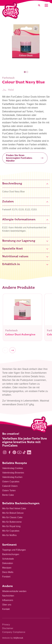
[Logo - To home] (39, 425)
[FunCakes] (11, 11)
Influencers (8, 600)
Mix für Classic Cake (12, 517)
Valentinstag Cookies (13, 468)
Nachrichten (8, 596)
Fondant (6, 577)
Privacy (6, 625)
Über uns (7, 605)
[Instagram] (5, 452)
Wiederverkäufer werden (14, 591)
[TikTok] (24, 452)
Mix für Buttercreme (12, 522)
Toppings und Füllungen (14, 550)
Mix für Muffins (9, 535)
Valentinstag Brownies (13, 473)
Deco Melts (8, 572)
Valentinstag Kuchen (12, 477)
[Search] (39, 5)
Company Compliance (14, 632)
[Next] (12, 351)
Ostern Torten (9, 490)
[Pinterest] (14, 452)
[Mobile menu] (46, 5)
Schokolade (8, 559)
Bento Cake (8, 495)
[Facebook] (9, 452)
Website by (13, 638)
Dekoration (8, 563)
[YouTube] (19, 452)
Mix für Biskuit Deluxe (13, 513)
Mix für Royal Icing (11, 526)
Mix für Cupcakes (11, 531)
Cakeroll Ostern (10, 486)
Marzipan (7, 568)
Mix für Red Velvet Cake (14, 508)
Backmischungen (11, 554)
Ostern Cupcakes (11, 482)
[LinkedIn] (29, 452)
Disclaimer (8, 628)
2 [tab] (27, 72)
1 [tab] (25, 72)
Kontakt (6, 609)
